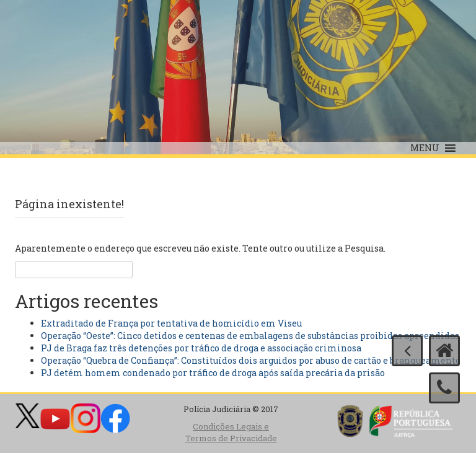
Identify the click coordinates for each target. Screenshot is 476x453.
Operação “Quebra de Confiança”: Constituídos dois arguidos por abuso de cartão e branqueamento (251, 360)
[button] (425, 148)
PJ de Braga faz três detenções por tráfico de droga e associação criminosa (201, 348)
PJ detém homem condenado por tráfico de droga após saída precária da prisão (213, 373)
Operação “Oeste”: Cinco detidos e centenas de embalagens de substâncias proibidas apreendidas (250, 336)
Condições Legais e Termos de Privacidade (231, 432)
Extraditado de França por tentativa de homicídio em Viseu (171, 323)
